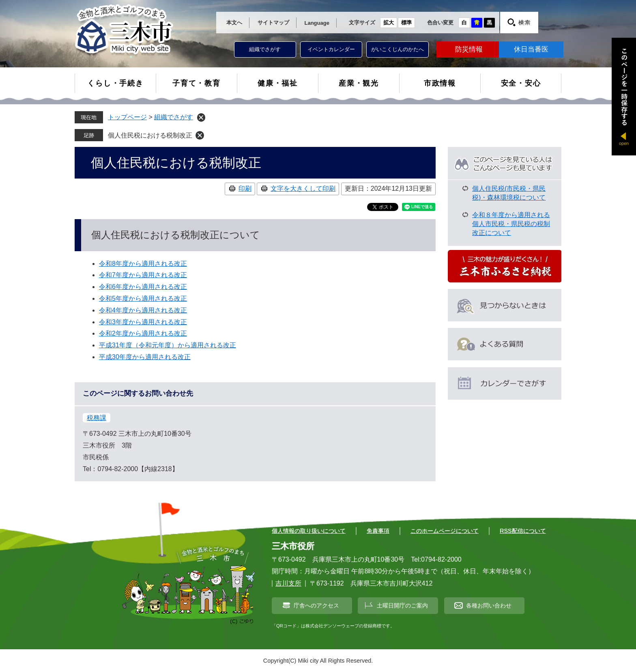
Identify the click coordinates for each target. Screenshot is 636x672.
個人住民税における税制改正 (150, 135)
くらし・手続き (115, 83)
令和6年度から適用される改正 (143, 287)
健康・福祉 (278, 83)
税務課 (97, 418)
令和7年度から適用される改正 (143, 275)
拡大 (389, 23)
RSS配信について (523, 531)
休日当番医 (531, 49)
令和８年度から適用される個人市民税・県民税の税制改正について (511, 224)
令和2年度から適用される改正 (143, 333)
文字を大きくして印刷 (303, 188)
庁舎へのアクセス (316, 605)
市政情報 (440, 83)
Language (317, 23)
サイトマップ (273, 23)
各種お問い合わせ (489, 605)
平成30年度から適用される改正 (145, 357)
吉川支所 (288, 583)
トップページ (127, 117)
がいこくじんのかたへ (397, 49)
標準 (406, 23)
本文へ (234, 23)
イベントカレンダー (331, 49)
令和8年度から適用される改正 (143, 264)
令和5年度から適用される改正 (143, 298)
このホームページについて (445, 531)
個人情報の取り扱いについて (309, 531)
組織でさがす (265, 49)
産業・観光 (359, 83)
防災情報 (469, 49)
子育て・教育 (197, 83)
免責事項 (378, 531)
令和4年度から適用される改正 (143, 310)
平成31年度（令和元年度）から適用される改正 (168, 345)
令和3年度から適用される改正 (143, 322)
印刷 (245, 188)
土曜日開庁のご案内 (402, 605)
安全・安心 (521, 83)
